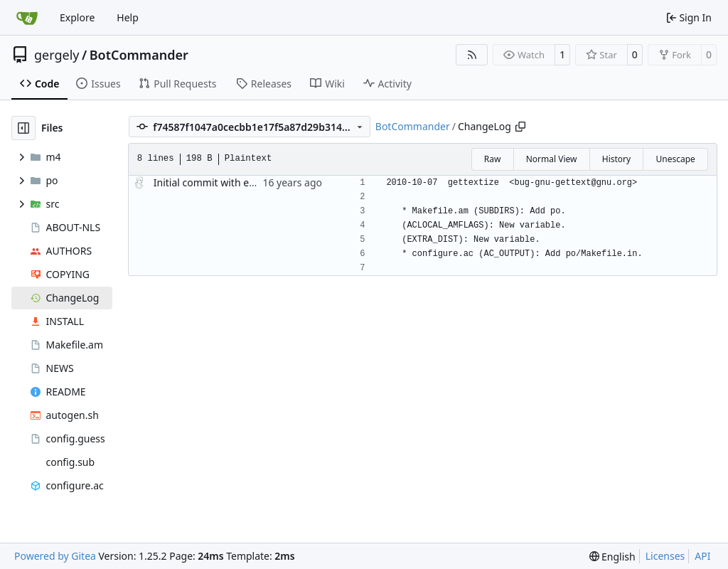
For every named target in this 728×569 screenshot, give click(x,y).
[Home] (27, 18)
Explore (77, 17)
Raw (493, 159)
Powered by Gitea (55, 556)
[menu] (612, 557)
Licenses (665, 556)
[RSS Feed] (472, 55)
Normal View (552, 159)
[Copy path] (520, 127)
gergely (57, 55)
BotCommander (139, 55)
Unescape (675, 159)
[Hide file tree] (23, 128)
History (616, 159)
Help (128, 17)
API (702, 556)
